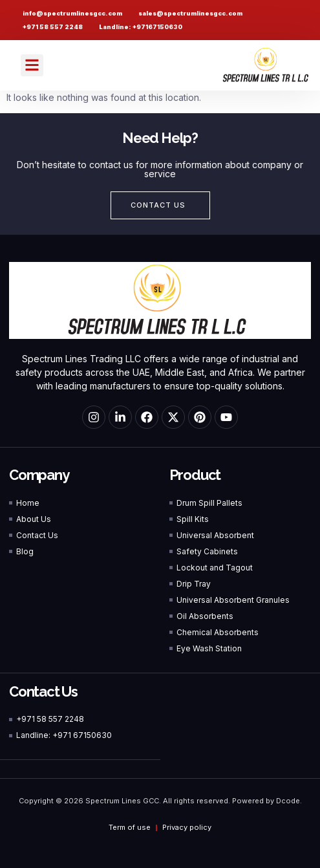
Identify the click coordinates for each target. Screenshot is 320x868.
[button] (32, 66)
